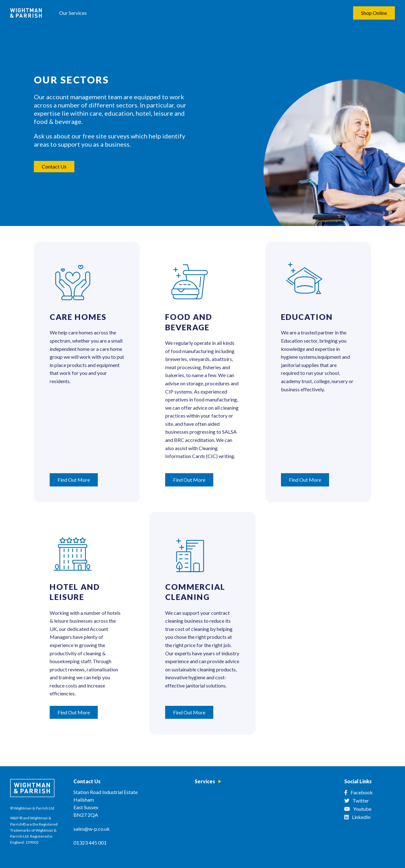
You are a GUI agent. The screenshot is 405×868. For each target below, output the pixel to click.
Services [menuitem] (205, 781)
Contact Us (54, 166)
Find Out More (74, 480)
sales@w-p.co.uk (92, 829)
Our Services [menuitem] (73, 13)
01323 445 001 (90, 843)
